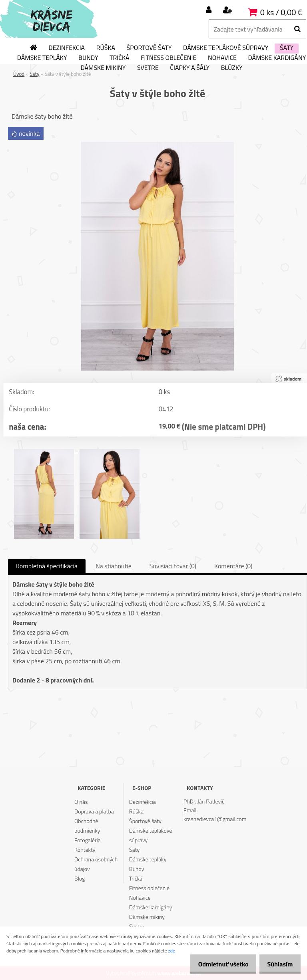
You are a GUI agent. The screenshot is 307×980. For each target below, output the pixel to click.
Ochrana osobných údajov (96, 864)
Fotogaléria (88, 840)
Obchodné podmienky (87, 826)
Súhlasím (278, 964)
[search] (297, 29)
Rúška (106, 48)
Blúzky (232, 68)
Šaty (287, 48)
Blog (80, 878)
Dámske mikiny (103, 68)
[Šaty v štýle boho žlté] (157, 145)
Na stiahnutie (114, 566)
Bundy (88, 58)
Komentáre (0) (233, 566)
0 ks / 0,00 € (281, 12)
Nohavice (222, 58)
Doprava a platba (94, 811)
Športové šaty (149, 48)
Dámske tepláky (42, 58)
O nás (81, 802)
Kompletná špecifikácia (47, 566)
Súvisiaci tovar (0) (173, 566)
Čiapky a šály (190, 68)
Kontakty (85, 850)
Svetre (148, 68)
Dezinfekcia (67, 48)
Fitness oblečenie (168, 58)
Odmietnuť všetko (217, 964)
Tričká (120, 58)
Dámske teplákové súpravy (226, 48)
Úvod (19, 74)
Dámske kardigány (151, 907)
